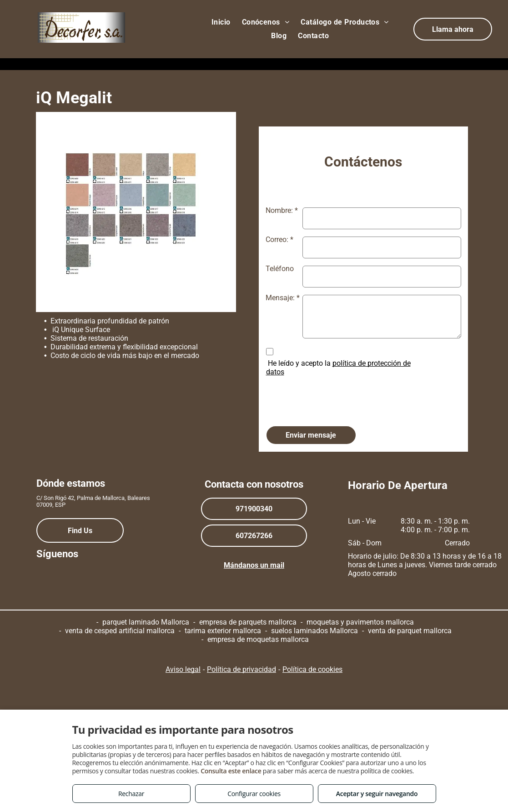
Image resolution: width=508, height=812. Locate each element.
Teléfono (280, 269)
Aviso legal (183, 669)
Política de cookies (312, 669)
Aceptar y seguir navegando (377, 794)
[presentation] (335, 398)
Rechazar (131, 794)
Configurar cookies (254, 794)
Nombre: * (282, 210)
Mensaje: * (283, 298)
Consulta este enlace (231, 771)
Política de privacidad (241, 669)
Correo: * (279, 240)
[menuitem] (222, 22)
